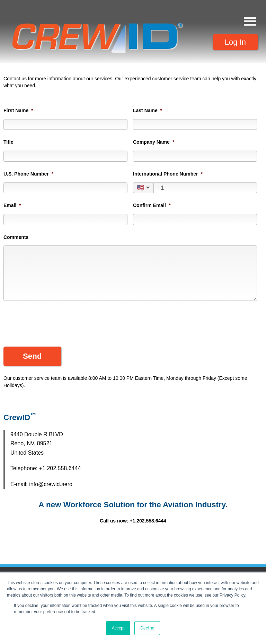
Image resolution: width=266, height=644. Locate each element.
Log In (235, 42)
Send (32, 356)
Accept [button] (118, 628)
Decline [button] (147, 628)
